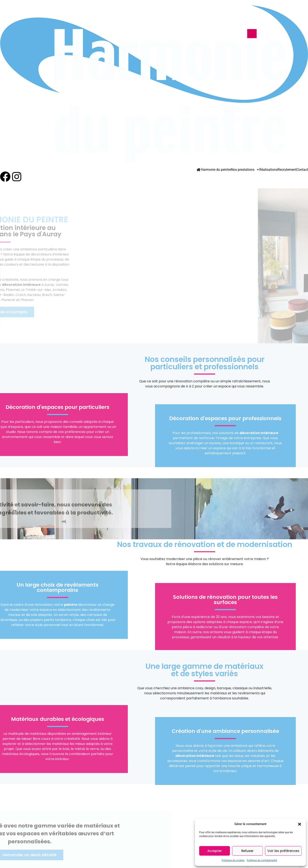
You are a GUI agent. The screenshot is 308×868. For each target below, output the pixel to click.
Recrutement (287, 170)
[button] (300, 824)
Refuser (247, 851)
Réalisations (268, 170)
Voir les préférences (283, 851)
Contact (302, 170)
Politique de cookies (233, 860)
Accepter (215, 851)
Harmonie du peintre (216, 170)
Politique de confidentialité (262, 860)
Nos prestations (245, 170)
